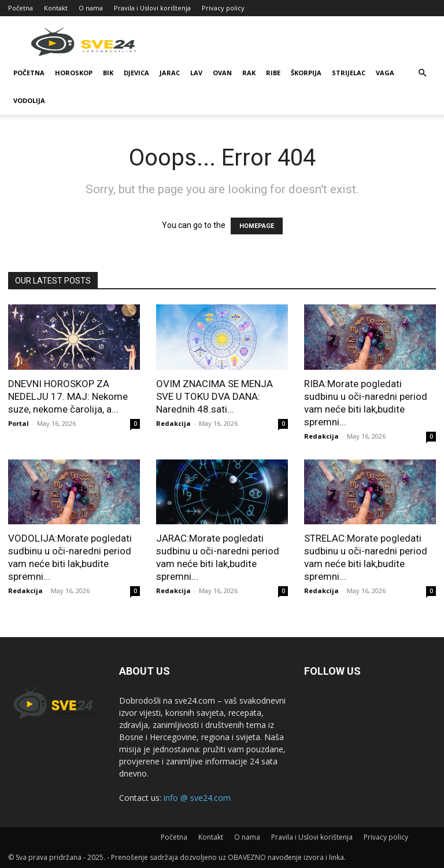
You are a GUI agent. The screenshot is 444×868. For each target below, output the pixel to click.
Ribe (273, 73)
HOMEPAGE (257, 226)
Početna (21, 8)
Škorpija (306, 73)
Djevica (136, 73)
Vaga (385, 73)
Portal (18, 423)
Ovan (222, 73)
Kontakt (56, 8)
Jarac (170, 73)
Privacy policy (223, 8)
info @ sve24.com (197, 798)
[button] (422, 73)
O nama (91, 8)
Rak (249, 73)
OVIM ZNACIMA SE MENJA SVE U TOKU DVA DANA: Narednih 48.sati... (214, 396)
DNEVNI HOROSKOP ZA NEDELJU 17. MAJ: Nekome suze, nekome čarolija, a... (68, 396)
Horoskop (74, 73)
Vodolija (29, 100)
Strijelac (349, 73)
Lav (196, 73)
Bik (108, 73)
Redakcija (173, 423)
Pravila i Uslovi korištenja (152, 8)
